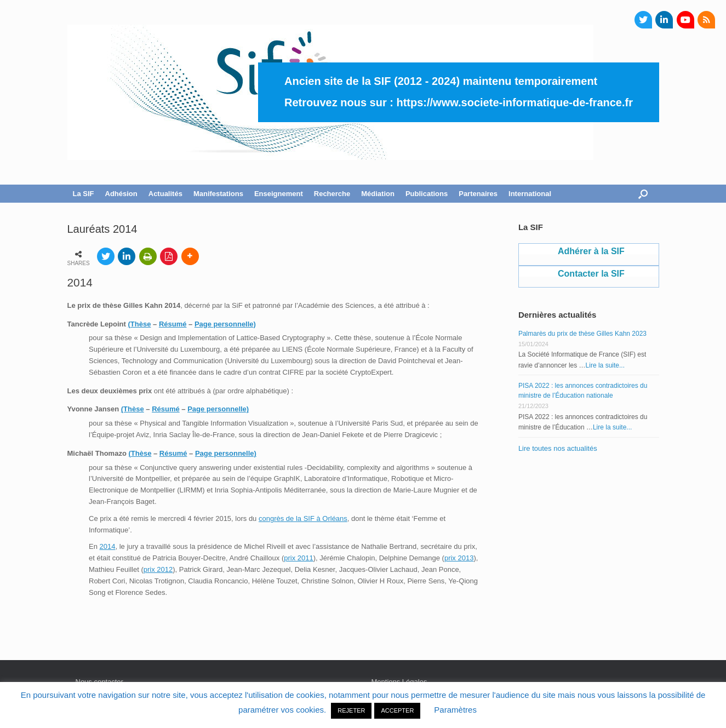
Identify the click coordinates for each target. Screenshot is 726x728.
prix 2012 (158, 569)
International (530, 194)
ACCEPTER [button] (397, 710)
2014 (108, 546)
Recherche (332, 194)
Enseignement (279, 194)
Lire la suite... (605, 365)
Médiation (378, 194)
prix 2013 (459, 558)
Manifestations (218, 194)
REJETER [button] (351, 710)
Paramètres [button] (455, 710)
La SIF (84, 194)
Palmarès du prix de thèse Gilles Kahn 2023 (582, 334)
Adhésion (121, 194)
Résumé (173, 324)
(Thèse (140, 324)
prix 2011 (298, 558)
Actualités (165, 194)
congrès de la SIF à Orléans (303, 518)
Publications (427, 194)
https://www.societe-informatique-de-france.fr (515, 102)
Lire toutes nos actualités (558, 448)
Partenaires (478, 194)
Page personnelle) (225, 324)
